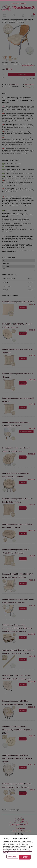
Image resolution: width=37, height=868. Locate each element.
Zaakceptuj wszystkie (25, 857)
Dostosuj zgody (12, 857)
